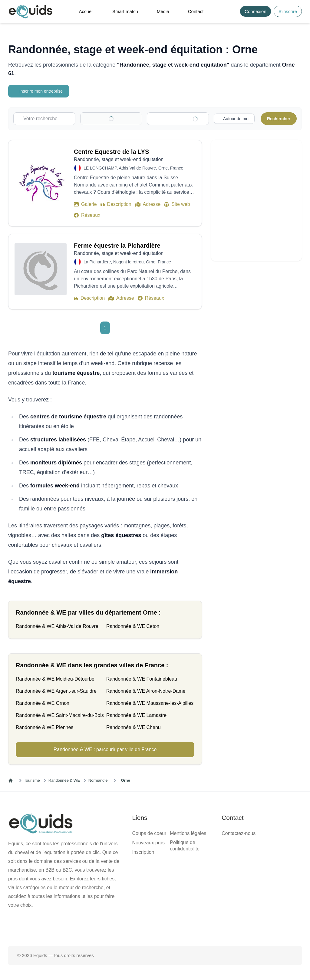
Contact (22, 42)
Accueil (22, 25)
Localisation (14, 426)
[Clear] (5, 423)
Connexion (38, 14)
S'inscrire (18, 14)
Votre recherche (18, 88)
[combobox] (29, 415)
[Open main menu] (92, 13)
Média (21, 36)
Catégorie (12, 100)
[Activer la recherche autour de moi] (22, 755)
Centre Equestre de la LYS (28, 774)
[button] (108, 12)
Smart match (27, 31)
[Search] (5, 16)
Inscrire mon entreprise (25, 82)
